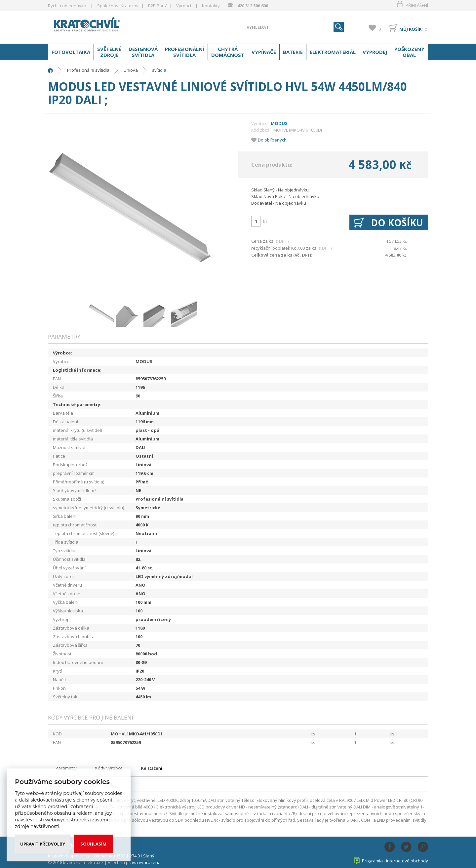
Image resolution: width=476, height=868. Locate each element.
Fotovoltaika (71, 52)
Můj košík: (411, 29)
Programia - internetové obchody (395, 861)
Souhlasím (93, 844)
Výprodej (375, 52)
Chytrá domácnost (228, 52)
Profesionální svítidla (185, 52)
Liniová (131, 70)
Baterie (293, 52)
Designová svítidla (143, 52)
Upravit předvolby (43, 844)
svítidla (159, 70)
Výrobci (184, 6)
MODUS (279, 123)
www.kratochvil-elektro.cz (100, 26)
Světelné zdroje (109, 52)
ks (265, 221)
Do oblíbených (272, 140)
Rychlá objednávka (67, 6)
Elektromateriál (333, 52)
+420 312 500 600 (251, 6)
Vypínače (264, 52)
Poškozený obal (409, 52)
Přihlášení (417, 5)
